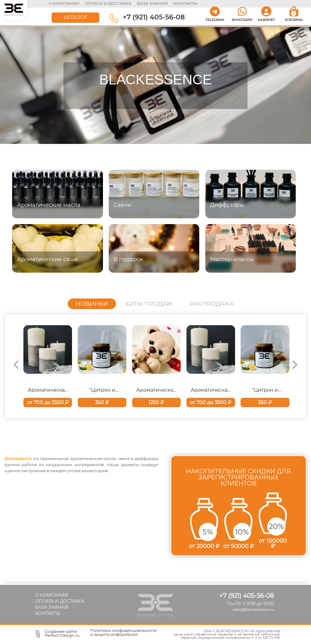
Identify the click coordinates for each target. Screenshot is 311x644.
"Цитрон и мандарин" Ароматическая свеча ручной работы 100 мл (102, 390)
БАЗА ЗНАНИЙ (52, 607)
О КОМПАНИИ (64, 3)
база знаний (153, 3)
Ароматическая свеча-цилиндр (48, 390)
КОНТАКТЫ (48, 613)
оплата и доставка (109, 3)
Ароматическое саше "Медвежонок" (156, 390)
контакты (185, 3)
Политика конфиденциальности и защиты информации (123, 632)
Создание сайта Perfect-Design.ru (62, 633)
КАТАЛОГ (75, 17)
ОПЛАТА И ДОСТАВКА (60, 601)
